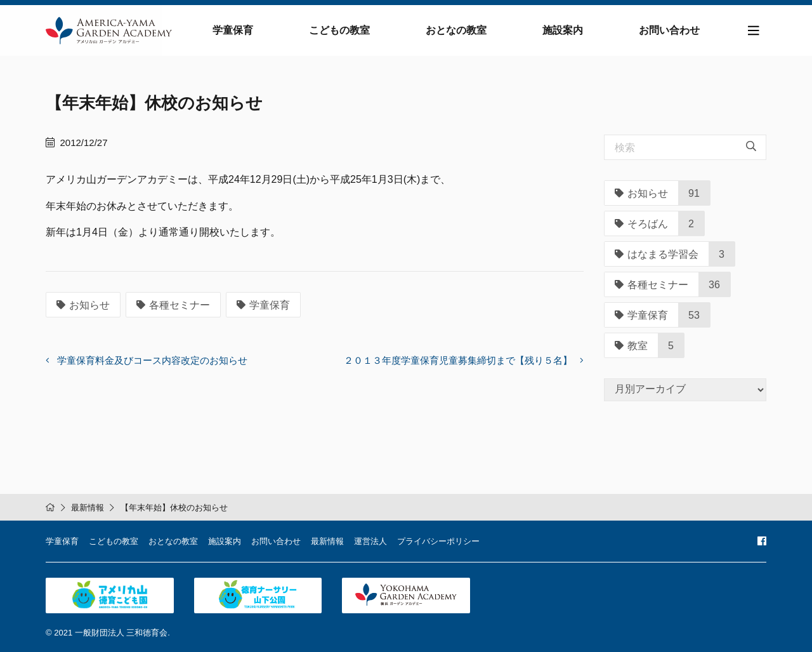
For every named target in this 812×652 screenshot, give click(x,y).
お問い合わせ (669, 30)
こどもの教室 (339, 30)
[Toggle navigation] (754, 31)
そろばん (641, 224)
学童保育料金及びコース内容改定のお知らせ (152, 360)
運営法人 (370, 541)
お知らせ (83, 305)
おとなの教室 (456, 30)
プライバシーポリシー (438, 541)
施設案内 (563, 30)
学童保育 (233, 30)
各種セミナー (173, 305)
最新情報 (88, 508)
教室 (631, 346)
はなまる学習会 (657, 254)
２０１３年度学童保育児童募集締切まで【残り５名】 (458, 360)
